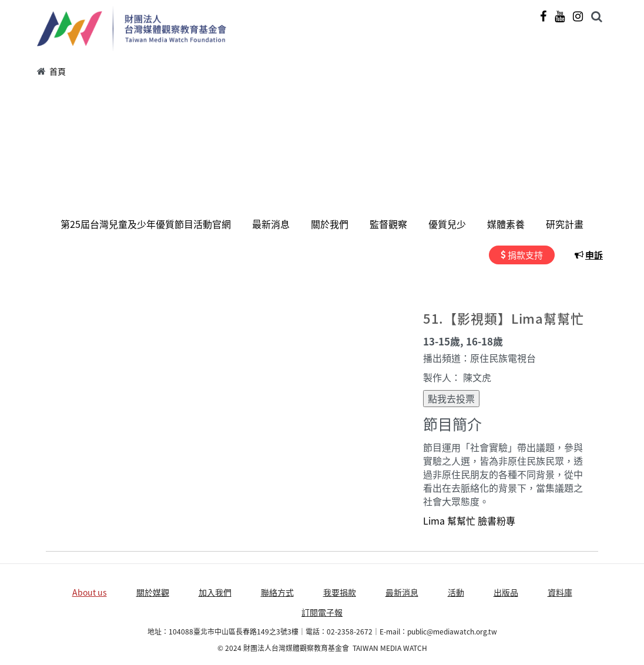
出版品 (506, 592)
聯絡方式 (277, 592)
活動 (456, 592)
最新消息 (271, 224)
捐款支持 (525, 255)
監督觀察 (388, 224)
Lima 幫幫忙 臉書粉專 (469, 520)
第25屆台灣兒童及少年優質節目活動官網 (146, 224)
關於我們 (330, 224)
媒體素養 (506, 224)
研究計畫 (565, 224)
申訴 (594, 255)
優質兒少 (447, 224)
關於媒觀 (153, 592)
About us (90, 592)
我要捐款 (340, 592)
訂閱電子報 (322, 612)
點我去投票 (451, 398)
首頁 (58, 71)
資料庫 (560, 592)
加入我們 (215, 592)
